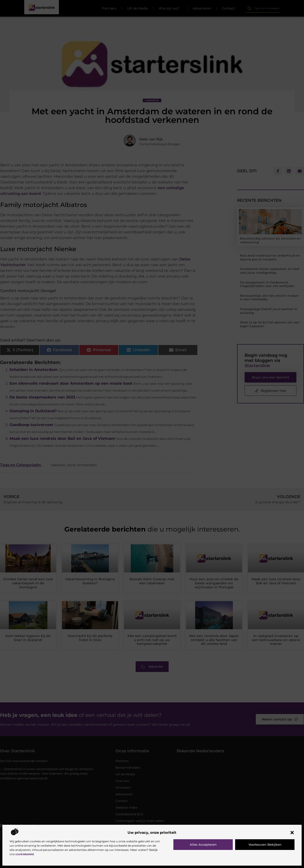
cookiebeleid (25, 854)
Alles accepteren (203, 844)
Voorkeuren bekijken (265, 844)
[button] (292, 833)
